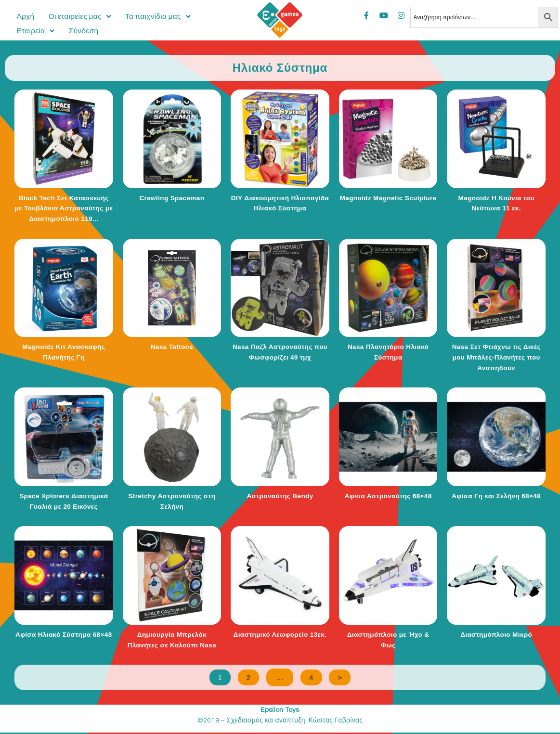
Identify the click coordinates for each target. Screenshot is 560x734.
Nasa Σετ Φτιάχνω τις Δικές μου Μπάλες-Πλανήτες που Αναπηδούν (496, 357)
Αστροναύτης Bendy (280, 496)
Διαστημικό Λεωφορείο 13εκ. (280, 634)
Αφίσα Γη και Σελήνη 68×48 (496, 496)
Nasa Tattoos (172, 347)
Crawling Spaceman (172, 198)
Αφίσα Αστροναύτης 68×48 (388, 496)
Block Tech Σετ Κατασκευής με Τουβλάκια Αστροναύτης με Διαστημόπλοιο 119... (64, 208)
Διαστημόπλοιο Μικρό (496, 634)
